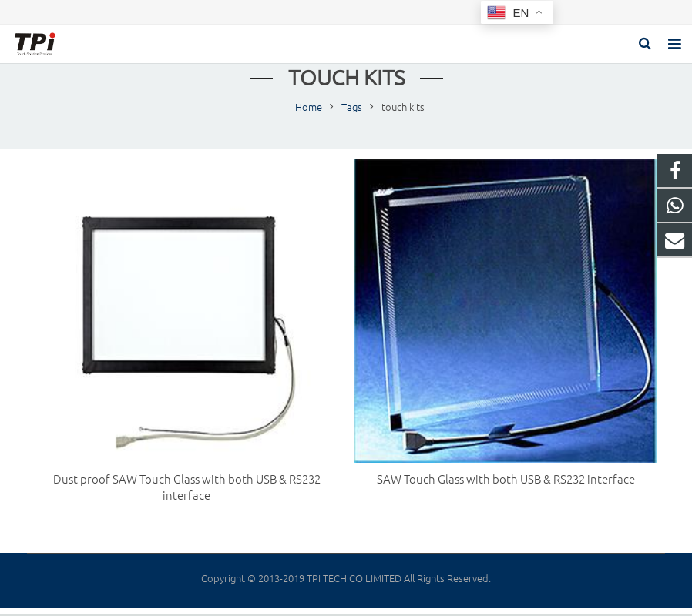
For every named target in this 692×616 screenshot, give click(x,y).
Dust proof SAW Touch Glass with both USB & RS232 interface (187, 488)
